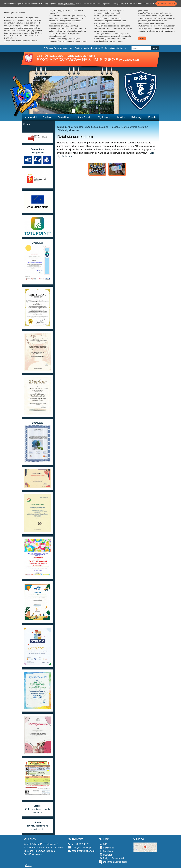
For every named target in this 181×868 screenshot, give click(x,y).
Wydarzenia (104, 117)
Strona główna (51, 48)
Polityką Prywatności (67, 3)
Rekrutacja (137, 117)
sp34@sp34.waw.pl (79, 848)
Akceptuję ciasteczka (166, 3)
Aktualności (31, 117)
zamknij (142, 38)
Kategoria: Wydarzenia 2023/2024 (91, 127)
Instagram (106, 855)
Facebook (106, 851)
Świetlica (121, 117)
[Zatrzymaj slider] (74, 111)
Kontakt (152, 117)
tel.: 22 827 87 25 (78, 844)
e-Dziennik (106, 848)
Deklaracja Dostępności (113, 862)
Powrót (27, 124)
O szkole (47, 117)
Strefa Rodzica (85, 117)
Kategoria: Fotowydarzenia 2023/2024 (129, 127)
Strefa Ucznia (64, 117)
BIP (103, 844)
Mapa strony (67, 48)
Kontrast (95, 48)
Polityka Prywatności (111, 858)
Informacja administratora (114, 48)
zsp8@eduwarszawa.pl (81, 851)
